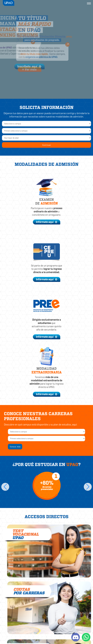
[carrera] (46, 438)
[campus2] (46, 432)
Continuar (47, 145)
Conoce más (15, 447)
